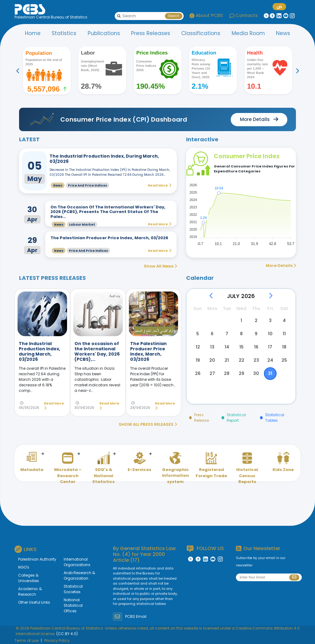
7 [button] (227, 334)
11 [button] (284, 334)
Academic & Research (30, 592)
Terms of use (26, 640)
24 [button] (270, 360)
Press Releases (151, 33)
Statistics (64, 33)
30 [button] (256, 373)
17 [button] (270, 347)
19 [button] (198, 360)
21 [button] (227, 360)
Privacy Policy (57, 640)
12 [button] (198, 347)
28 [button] (227, 373)
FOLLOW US (205, 549)
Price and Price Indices (88, 185)
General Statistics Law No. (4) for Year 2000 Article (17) (144, 554)
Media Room (248, 33)
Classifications (201, 33)
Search (174, 16)
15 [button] (241, 347)
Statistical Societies (73, 589)
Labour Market (82, 225)
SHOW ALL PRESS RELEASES (148, 424)
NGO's (24, 567)
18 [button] (284, 347)
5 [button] (198, 334)
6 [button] (212, 334)
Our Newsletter (258, 548)
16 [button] (256, 347)
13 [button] (212, 347)
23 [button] (256, 360)
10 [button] (270, 334)
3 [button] (270, 320)
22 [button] (241, 360)
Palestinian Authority (37, 559)
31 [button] (270, 373)
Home (33, 33)
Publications (104, 33)
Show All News (160, 266)
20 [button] (212, 360)
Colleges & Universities (29, 578)
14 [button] (227, 347)
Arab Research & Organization (79, 576)
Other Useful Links (34, 602)
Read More (54, 406)
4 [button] (284, 320)
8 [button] (241, 334)
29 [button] (241, 373)
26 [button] (198, 373)
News (283, 33)
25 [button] (284, 360)
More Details (281, 266)
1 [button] (241, 320)
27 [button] (212, 373)
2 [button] (256, 320)
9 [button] (256, 334)
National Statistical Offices (73, 605)
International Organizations (77, 562)
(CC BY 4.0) (67, 634)
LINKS (26, 549)
